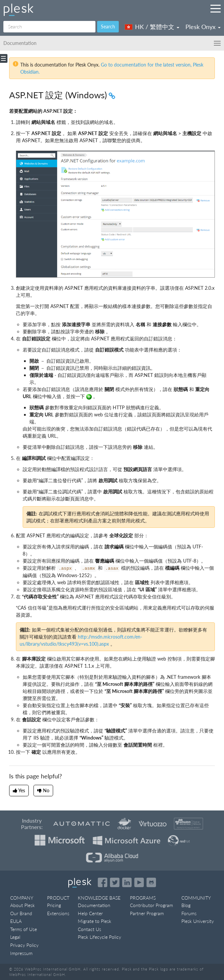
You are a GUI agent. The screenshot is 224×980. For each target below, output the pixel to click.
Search (108, 27)
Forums (189, 913)
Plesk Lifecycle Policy (99, 937)
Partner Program (147, 913)
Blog (186, 905)
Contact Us (89, 929)
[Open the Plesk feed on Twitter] (115, 882)
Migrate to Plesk (95, 921)
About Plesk (23, 905)
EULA (16, 921)
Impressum (21, 953)
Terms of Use (24, 929)
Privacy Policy (24, 945)
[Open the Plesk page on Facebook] (103, 882)
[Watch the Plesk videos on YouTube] (139, 882)
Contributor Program (151, 905)
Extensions (58, 913)
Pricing (54, 905)
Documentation (94, 905)
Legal (15, 937)
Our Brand (21, 913)
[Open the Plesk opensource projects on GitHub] (151, 882)
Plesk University (198, 921)
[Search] (49, 27)
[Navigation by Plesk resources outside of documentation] (216, 8)
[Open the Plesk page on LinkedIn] (127, 882)
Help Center (90, 913)
